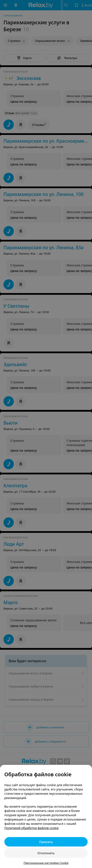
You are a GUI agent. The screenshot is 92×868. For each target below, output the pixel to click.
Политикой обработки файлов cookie (32, 828)
